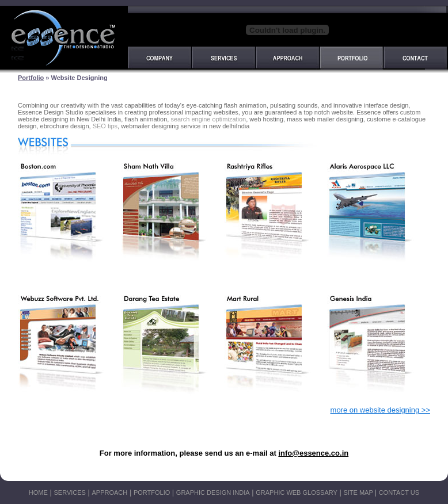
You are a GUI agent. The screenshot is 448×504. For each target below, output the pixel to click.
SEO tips (105, 126)
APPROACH (110, 492)
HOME (38, 492)
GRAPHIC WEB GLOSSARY (297, 492)
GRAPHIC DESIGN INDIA (213, 492)
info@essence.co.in (313, 453)
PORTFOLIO (152, 492)
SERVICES (69, 492)
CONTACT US (399, 492)
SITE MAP (359, 492)
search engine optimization (208, 119)
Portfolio (31, 78)
